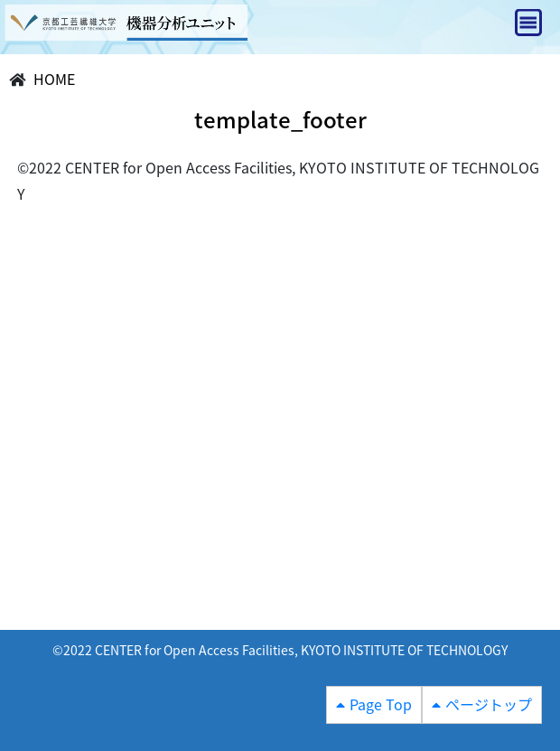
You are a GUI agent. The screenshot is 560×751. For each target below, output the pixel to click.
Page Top (381, 704)
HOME (54, 79)
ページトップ (489, 704)
